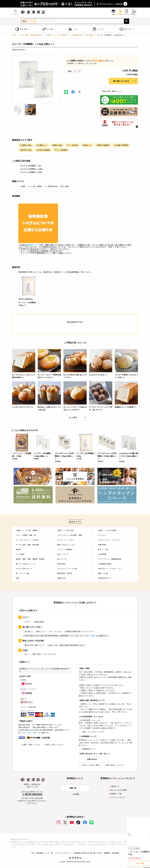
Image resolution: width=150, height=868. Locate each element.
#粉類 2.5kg (57, 145)
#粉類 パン (87, 145)
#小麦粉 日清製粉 (121, 145)
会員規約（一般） (115, 794)
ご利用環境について (87, 749)
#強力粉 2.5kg (26, 150)
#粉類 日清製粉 (103, 145)
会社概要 (75, 794)
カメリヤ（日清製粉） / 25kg (30, 172)
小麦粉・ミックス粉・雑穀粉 (56, 35)
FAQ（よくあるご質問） (118, 790)
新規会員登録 (38, 622)
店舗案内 (107, 853)
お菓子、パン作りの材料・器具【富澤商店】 (27, 35)
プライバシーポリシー (117, 797)
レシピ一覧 (49, 853)
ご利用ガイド (114, 786)
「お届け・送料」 (90, 636)
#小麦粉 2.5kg (26, 145)
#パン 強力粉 (72, 145)
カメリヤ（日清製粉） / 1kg (30, 165)
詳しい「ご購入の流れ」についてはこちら (39, 654)
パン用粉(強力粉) (76, 35)
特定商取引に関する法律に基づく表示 (88, 853)
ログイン (27, 622)
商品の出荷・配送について (111, 91)
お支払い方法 (52, 645)
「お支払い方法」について (52, 745)
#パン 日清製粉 (61, 150)
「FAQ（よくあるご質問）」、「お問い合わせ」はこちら (101, 765)
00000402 (29, 299)
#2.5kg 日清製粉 (43, 150)
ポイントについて (55, 632)
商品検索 (40, 853)
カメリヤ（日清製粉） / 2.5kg (30, 169)
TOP (33, 853)
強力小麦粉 (90, 35)
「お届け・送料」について (29, 745)
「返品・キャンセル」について (91, 732)
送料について (40, 632)
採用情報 (115, 853)
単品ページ (34, 245)
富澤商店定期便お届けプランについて (78, 632)
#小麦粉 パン (42, 145)
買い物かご (28, 632)
